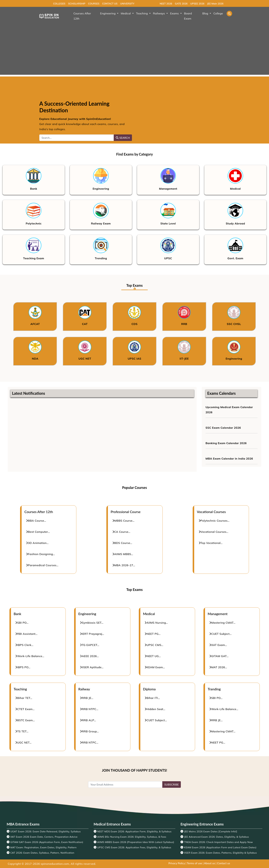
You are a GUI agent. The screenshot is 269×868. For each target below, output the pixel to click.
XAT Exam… (218, 645)
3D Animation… (37, 543)
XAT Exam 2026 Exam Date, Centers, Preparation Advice (44, 837)
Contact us (223, 863)
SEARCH (123, 138)
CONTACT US (110, 4)
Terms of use (194, 863)
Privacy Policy (177, 863)
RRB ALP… (88, 720)
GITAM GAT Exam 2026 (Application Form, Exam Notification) (47, 842)
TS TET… (22, 731)
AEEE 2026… (89, 656)
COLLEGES (59, 4)
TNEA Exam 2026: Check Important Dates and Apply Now (219, 842)
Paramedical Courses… (42, 565)
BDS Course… (122, 543)
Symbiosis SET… (92, 623)
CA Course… (121, 532)
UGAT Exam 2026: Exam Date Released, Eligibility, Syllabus (45, 831)
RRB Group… (90, 731)
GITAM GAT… (219, 656)
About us (210, 863)
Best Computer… (38, 532)
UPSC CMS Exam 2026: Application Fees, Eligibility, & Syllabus (134, 847)
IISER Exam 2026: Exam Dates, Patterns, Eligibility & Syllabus (221, 853)
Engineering (108, 13)
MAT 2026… (218, 667)
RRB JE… (87, 698)
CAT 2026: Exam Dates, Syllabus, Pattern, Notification (42, 853)
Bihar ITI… (152, 698)
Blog (206, 13)
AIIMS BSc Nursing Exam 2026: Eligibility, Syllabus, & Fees (132, 837)
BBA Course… (36, 521)
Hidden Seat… (155, 709)
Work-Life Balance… (30, 656)
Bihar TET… (24, 698)
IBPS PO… (23, 667)
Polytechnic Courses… (214, 521)
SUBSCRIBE (172, 784)
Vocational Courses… (214, 532)
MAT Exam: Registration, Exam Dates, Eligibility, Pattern (43, 847)
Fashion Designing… (40, 554)
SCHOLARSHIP (77, 4)
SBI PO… (22, 623)
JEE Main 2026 (215, 4)
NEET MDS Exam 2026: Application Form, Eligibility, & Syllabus (134, 831)
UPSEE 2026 (197, 4)
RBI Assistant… (27, 634)
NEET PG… (153, 634)
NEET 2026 (166, 4)
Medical (126, 13)
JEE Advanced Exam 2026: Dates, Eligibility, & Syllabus (217, 837)
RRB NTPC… (89, 709)
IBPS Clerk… (24, 645)
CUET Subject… (221, 634)
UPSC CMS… (154, 645)
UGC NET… (24, 742)
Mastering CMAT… (223, 623)
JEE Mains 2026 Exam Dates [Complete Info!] (211, 831)
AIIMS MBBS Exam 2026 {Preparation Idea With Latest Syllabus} (136, 842)
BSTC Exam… (25, 720)
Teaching (142, 13)
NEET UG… (153, 656)
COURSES (94, 4)
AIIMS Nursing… (156, 623)
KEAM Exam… (155, 667)
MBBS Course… (123, 521)
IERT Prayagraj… (92, 634)
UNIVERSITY (127, 4)
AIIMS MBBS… (123, 554)
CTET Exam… (25, 709)
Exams (175, 13)
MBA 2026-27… (124, 565)
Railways (159, 13)
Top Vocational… (211, 543)
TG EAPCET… (90, 645)
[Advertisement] (134, 51)
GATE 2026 (181, 4)
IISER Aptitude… (92, 667)
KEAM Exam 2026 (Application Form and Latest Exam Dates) (220, 847)
